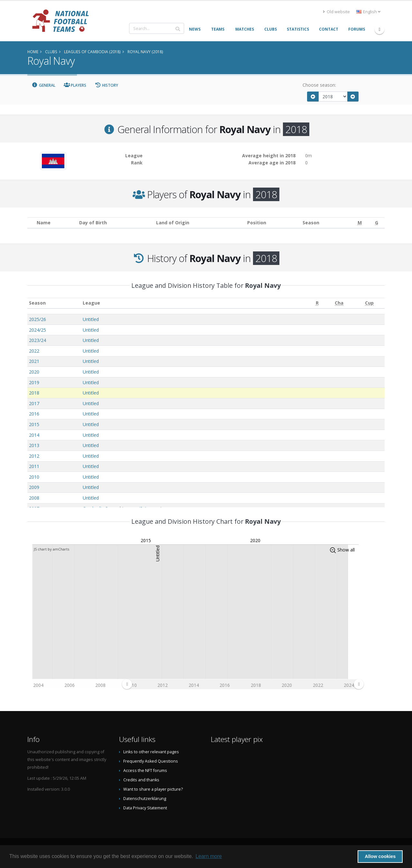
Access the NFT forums (145, 770)
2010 (34, 477)
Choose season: (319, 85)
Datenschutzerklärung (145, 799)
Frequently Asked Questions (151, 761)
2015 (34, 424)
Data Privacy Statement (145, 808)
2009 (34, 487)
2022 (34, 351)
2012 (34, 456)
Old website (336, 12)
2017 (34, 403)
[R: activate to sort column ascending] (317, 303)
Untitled (91, 319)
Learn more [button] (209, 856)
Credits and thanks (141, 780)
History (106, 85)
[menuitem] (243, 684)
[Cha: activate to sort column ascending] (339, 303)
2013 (34, 445)
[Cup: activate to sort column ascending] (370, 303)
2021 (34, 361)
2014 (34, 435)
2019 (34, 382)
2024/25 (37, 330)
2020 (34, 372)
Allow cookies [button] (380, 856)
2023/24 (37, 340)
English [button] (368, 12)
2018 (34, 393)
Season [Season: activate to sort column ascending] (37, 303)
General (43, 85)
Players (75, 85)
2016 (34, 414)
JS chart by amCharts (51, 549)
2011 (34, 466)
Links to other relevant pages (151, 752)
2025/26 (37, 319)
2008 (34, 498)
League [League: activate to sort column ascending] (91, 303)
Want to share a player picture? (153, 789)
